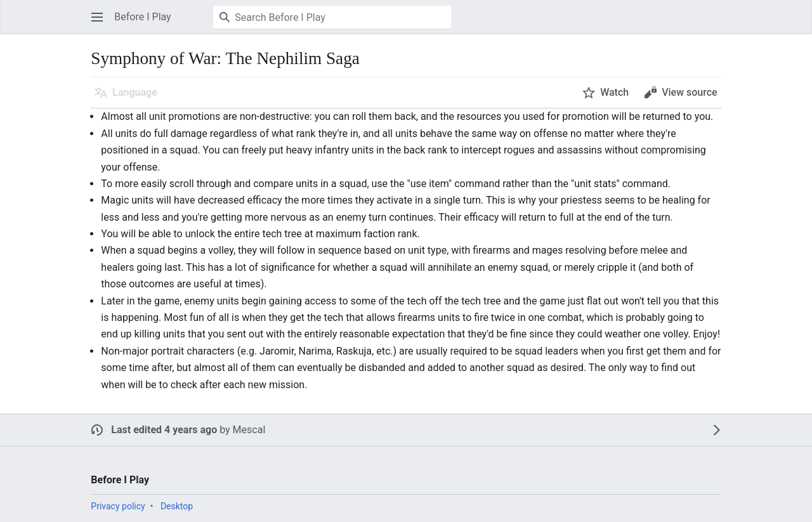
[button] (97, 17)
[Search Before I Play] (332, 17)
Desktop (177, 506)
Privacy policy (118, 506)
